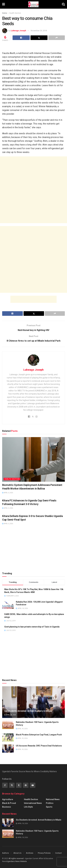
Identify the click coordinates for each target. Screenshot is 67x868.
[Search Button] (63, 4)
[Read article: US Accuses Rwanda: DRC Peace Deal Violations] (8, 749)
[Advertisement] (33, 47)
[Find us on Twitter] (12, 785)
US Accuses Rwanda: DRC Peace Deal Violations (39, 746)
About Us (17, 853)
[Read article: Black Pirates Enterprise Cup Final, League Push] (8, 737)
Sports (49, 807)
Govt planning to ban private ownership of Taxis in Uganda (32, 627)
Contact (58, 853)
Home (5, 13)
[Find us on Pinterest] (26, 785)
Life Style (28, 807)
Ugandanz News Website (17, 861)
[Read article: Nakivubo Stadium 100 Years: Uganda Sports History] (8, 725)
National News (53, 799)
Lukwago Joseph (18, 31)
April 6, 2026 (8, 493)
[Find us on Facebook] (5, 785)
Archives (30, 853)
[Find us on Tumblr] (19, 785)
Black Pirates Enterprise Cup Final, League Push (39, 735)
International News (33, 803)
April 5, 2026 (8, 508)
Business (7, 807)
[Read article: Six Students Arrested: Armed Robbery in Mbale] (8, 823)
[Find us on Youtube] (33, 785)
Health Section (15, 13)
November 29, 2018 (39, 31)
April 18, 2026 (10, 715)
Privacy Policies (44, 853)
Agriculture (8, 799)
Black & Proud (9, 803)
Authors (5, 853)
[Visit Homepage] (33, 4)
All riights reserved (16, 859)
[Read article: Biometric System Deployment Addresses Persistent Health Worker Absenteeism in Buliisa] (33, 459)
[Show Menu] (4, 4)
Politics (50, 803)
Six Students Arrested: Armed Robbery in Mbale (28, 711)
